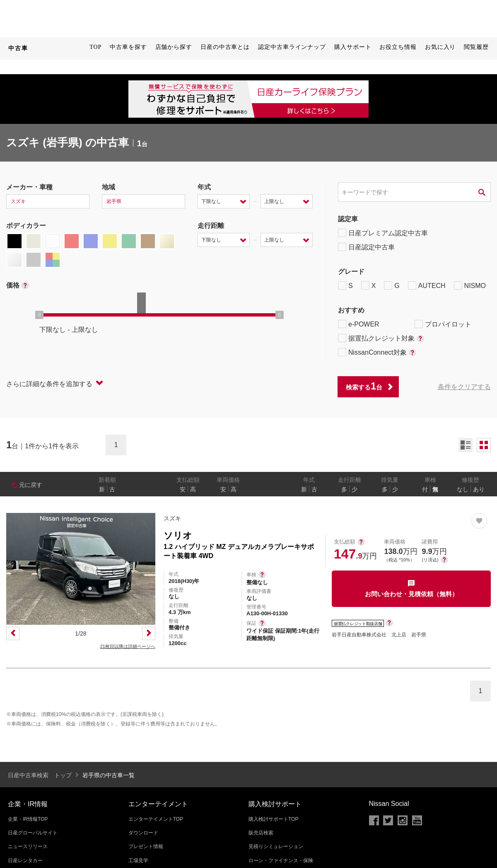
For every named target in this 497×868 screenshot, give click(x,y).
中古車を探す (128, 47)
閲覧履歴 (476, 47)
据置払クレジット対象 (381, 338)
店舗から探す (174, 47)
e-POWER (359, 324)
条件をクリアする (464, 387)
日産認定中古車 (366, 247)
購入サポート (353, 47)
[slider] (39, 315)
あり (479, 489)
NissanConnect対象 (377, 352)
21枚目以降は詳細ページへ (128, 646)
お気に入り (440, 47)
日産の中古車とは (225, 47)
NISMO (470, 285)
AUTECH (427, 285)
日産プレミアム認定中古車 (383, 233)
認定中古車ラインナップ (292, 47)
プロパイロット (443, 324)
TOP (95, 47)
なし (463, 489)
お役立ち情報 (398, 47)
